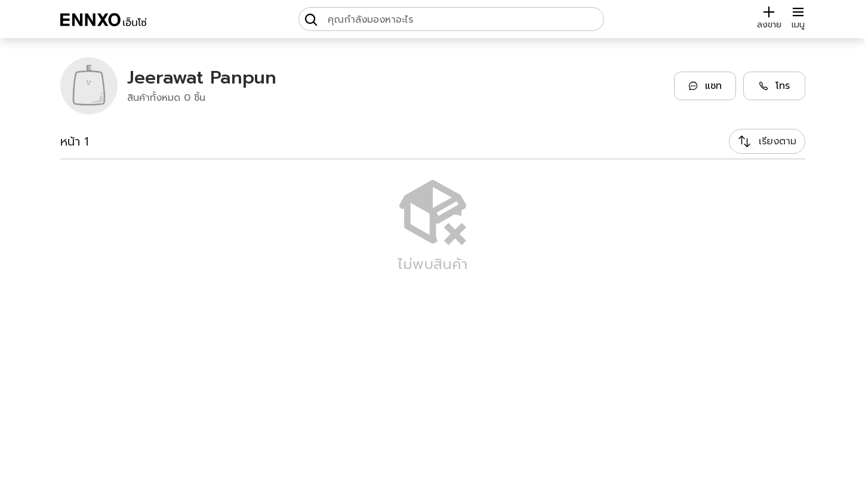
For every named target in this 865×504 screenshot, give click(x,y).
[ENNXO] (103, 21)
